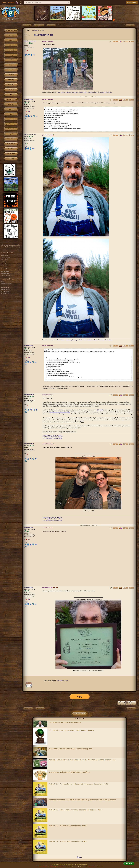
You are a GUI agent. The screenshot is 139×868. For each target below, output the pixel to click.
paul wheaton (29, 99)
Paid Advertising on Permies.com (52, 438)
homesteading (11, 50)
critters (11, 40)
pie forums (11, 149)
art (11, 94)
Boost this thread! (80, 714)
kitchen (11, 65)
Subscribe (11, 2)
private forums (11, 154)
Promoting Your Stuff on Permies (52, 435)
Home (4, 2)
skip (11, 114)
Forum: (28, 30)
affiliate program (54, 866)
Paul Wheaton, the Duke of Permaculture (65, 722)
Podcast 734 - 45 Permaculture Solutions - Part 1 (68, 826)
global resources (11, 124)
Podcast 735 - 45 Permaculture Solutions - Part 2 (68, 842)
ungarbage (11, 75)
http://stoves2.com (63, 681)
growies (11, 35)
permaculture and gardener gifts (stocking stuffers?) (69, 772)
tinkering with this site (38, 30)
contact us (39, 866)
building (11, 45)
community (11, 80)
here (82, 422)
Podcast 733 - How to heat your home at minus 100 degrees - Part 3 (76, 810)
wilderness (11, 85)
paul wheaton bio (43, 35)
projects (11, 134)
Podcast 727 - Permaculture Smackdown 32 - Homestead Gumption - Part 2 (78, 784)
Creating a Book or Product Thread (53, 437)
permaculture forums (11, 30)
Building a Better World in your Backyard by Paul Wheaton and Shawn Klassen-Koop (82, 760)
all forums (11, 159)
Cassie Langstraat (30, 41)
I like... (26, 53)
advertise (45, 866)
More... (80, 857)
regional (11, 104)
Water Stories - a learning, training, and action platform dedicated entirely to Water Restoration (84, 92)
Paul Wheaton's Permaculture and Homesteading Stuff (70, 749)
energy (11, 55)
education (11, 109)
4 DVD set (100, 410)
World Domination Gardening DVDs (60, 412)
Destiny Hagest (29, 395)
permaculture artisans (11, 99)
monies (11, 60)
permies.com (11, 144)
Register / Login (132, 2)
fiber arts (11, 90)
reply (80, 697)
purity (11, 70)
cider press (11, 129)
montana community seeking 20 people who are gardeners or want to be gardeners (82, 800)
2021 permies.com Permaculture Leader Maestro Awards (71, 730)
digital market (11, 139)
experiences (11, 119)
